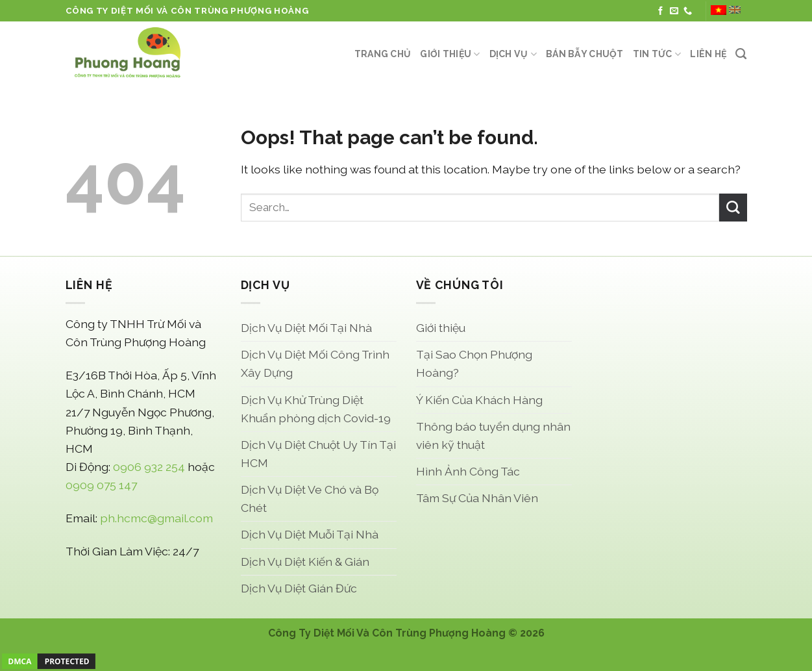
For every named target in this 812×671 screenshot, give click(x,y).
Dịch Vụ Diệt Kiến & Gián (305, 562)
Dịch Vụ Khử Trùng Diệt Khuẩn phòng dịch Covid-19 (316, 409)
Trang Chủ (383, 54)
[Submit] (733, 208)
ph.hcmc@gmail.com (156, 518)
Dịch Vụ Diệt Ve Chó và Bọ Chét (310, 499)
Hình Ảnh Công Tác (468, 471)
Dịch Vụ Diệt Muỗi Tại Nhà (310, 534)
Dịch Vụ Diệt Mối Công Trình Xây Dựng (315, 363)
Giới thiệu (450, 54)
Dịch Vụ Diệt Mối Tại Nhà (306, 328)
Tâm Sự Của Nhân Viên (477, 498)
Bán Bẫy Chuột (585, 54)
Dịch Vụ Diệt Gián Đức (299, 588)
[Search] (741, 54)
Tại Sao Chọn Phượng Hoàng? (474, 363)
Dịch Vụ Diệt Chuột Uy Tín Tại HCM (318, 454)
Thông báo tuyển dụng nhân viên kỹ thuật (493, 436)
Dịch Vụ (513, 54)
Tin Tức (657, 54)
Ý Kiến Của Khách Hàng (479, 400)
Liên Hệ (708, 54)
